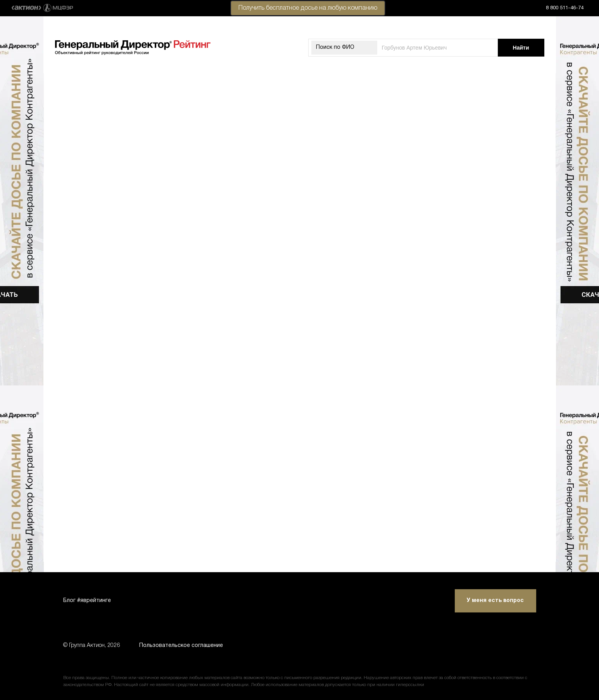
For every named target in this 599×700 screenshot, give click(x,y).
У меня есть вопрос (495, 601)
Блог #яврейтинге (87, 601)
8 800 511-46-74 (565, 8)
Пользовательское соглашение (181, 646)
